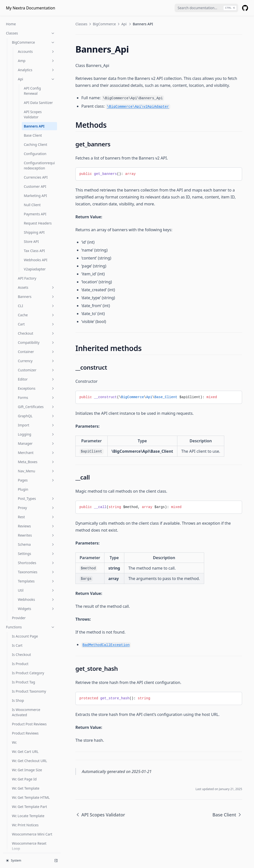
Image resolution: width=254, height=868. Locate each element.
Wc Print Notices (25, 789)
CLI (36, 270)
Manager (36, 407)
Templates (36, 545)
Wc (14, 706)
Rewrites (36, 499)
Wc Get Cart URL (25, 715)
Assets (36, 251)
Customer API (35, 150)
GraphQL (36, 380)
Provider (19, 582)
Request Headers (38, 187)
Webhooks (36, 563)
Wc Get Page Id (24, 743)
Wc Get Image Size (27, 734)
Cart (36, 288)
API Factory (27, 242)
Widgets (36, 572)
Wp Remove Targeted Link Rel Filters (33, 824)
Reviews (36, 490)
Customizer (36, 334)
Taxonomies (36, 536)
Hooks (11, 845)
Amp (36, 24)
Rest (36, 481)
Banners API (34, 90)
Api (36, 43)
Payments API (35, 178)
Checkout (36, 297)
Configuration (35, 117)
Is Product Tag (23, 646)
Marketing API (35, 159)
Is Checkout (21, 618)
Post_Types (36, 462)
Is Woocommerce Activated (26, 676)
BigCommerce (104, 24)
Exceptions (36, 352)
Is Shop (18, 664)
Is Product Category (28, 637)
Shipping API (34, 196)
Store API (31, 205)
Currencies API (36, 141)
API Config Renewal (32, 55)
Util (36, 554)
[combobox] (206, 8)
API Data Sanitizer (38, 66)
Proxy (36, 471)
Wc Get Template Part (30, 770)
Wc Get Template (26, 752)
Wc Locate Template (28, 780)
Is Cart (17, 609)
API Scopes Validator (33, 78)
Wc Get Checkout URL (30, 724)
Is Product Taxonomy (29, 655)
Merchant (36, 416)
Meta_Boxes (36, 426)
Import (36, 389)
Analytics (36, 34)
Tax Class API (34, 214)
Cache (36, 279)
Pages (36, 444)
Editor (36, 343)
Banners (36, 260)
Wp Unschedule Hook (29, 836)
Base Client (33, 99)
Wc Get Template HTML (31, 761)
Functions (31, 591)
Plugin (23, 453)
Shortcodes (36, 527)
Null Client (32, 169)
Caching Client (35, 108)
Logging (36, 398)
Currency (36, 325)
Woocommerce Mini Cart (32, 798)
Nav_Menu (36, 435)
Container (36, 315)
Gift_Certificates (36, 370)
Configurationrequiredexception (39, 129)
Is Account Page (25, 600)
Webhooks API (36, 224)
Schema (36, 508)
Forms (36, 361)
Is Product (20, 627)
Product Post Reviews (29, 688)
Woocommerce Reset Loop (29, 810)
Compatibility (36, 306)
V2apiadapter (35, 233)
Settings (36, 517)
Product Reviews (25, 697)
